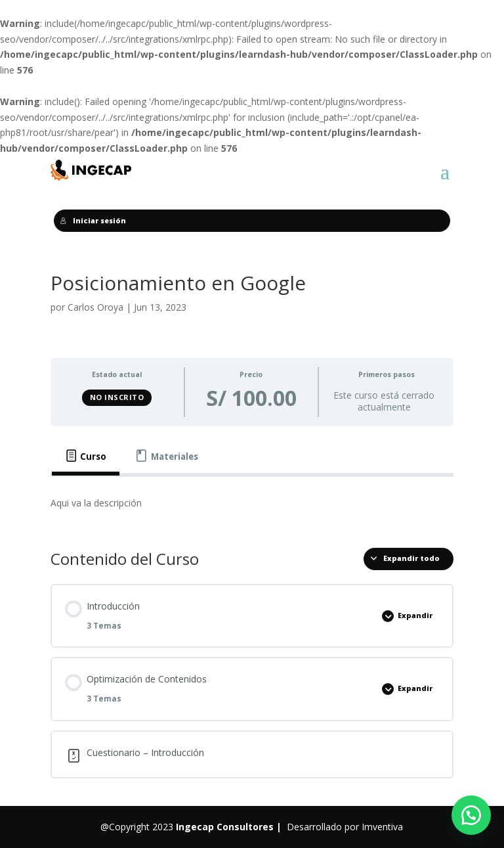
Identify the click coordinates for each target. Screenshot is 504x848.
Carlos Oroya (95, 307)
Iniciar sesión (93, 221)
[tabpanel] (252, 503)
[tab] (86, 456)
